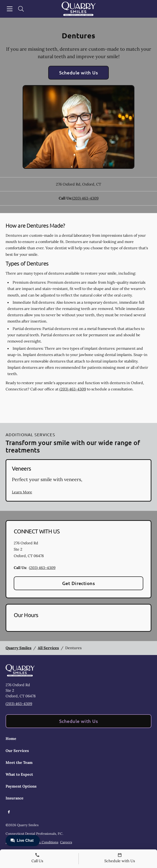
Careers (66, 842)
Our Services (17, 751)
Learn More (22, 492)
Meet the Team (19, 762)
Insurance (15, 798)
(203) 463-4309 (85, 198)
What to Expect (19, 774)
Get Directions (79, 583)
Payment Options (21, 786)
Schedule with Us (79, 73)
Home (11, 738)
